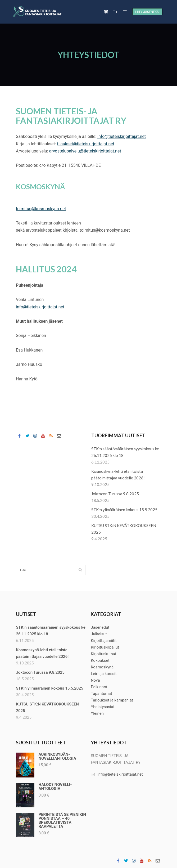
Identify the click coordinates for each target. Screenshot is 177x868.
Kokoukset (100, 660)
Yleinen (97, 713)
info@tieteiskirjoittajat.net (122, 136)
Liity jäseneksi (147, 12)
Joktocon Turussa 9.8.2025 (115, 494)
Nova (95, 680)
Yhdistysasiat (103, 707)
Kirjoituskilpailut (105, 647)
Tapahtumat (101, 694)
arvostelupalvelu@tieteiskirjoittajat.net (85, 151)
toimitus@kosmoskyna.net (41, 209)
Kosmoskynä (102, 667)
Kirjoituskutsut (104, 654)
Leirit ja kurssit (104, 674)
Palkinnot (99, 687)
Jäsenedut (100, 627)
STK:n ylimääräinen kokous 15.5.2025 (124, 510)
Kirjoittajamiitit (104, 641)
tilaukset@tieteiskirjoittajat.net (86, 144)
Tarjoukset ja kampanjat (112, 700)
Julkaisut (99, 634)
